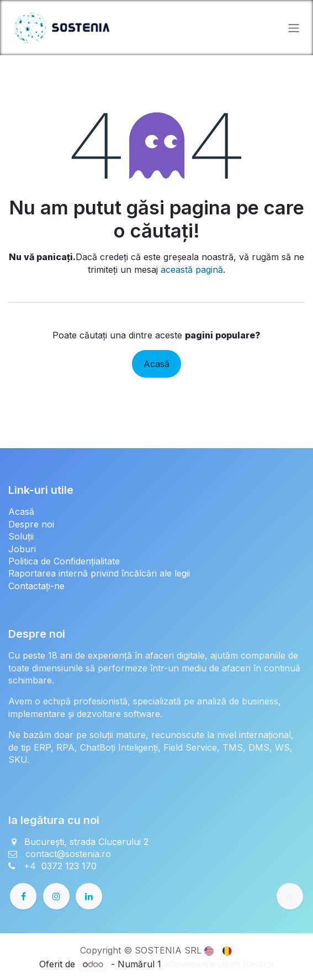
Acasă (156, 364)
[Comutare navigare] (294, 28)
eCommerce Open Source (219, 964)
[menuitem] (209, 950)
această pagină (192, 270)
